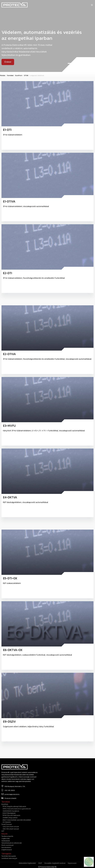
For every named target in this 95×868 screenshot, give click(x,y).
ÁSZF (40, 863)
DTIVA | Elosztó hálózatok (11, 815)
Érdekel (8, 62)
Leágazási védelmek (37, 75)
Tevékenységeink (7, 836)
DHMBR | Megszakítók (10, 818)
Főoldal (3, 75)
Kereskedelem (6, 847)
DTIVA (26, 75)
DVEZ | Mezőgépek (9, 813)
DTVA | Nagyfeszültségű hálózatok (14, 807)
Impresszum (72, 863)
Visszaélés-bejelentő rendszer (55, 863)
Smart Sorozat (7, 824)
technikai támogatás (9, 856)
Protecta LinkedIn (9, 798)
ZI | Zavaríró (7, 822)
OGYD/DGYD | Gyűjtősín (11, 811)
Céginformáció (7, 850)
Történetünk (6, 841)
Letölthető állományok (9, 858)
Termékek (10, 75)
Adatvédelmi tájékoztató (27, 863)
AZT (3, 831)
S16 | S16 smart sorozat (11, 829)
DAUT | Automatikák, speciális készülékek (17, 820)
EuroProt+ (19, 75)
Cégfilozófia (6, 838)
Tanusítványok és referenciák (12, 843)
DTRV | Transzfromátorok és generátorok (17, 809)
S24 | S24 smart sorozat (11, 827)
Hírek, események (7, 845)
